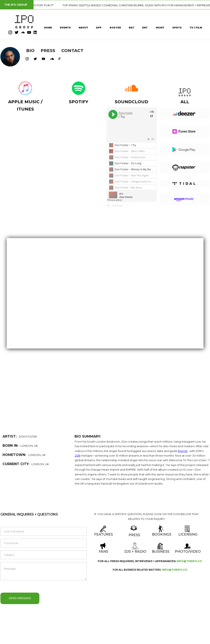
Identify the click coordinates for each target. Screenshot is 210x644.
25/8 (78, 456)
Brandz (183, 451)
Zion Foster (117, 206)
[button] (9, 396)
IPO (109, 206)
